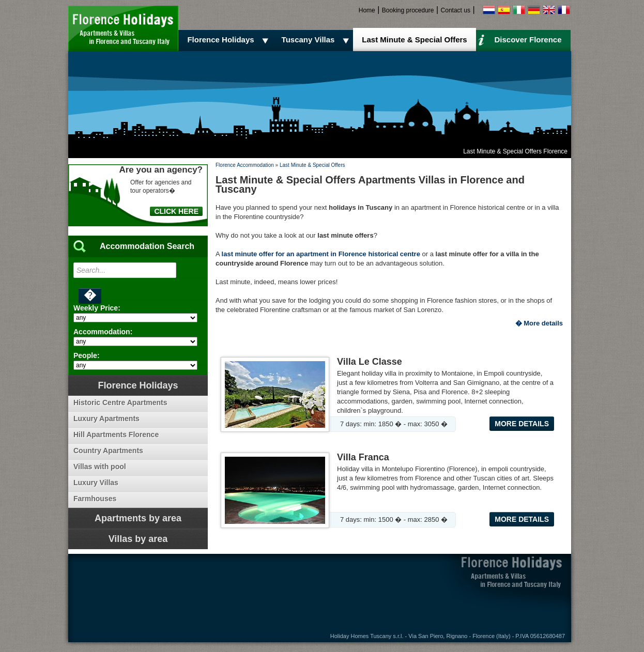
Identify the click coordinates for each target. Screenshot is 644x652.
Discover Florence (520, 39)
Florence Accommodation (245, 165)
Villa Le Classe (370, 362)
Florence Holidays (229, 40)
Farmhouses (95, 499)
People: (87, 355)
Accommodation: (103, 332)
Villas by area (138, 539)
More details (522, 424)
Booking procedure (408, 10)
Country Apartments (108, 451)
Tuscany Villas (317, 40)
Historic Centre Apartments (120, 402)
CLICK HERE (176, 211)
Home (367, 10)
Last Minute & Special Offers (414, 40)
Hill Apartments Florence (116, 434)
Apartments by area (138, 518)
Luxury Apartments (106, 418)
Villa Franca (363, 457)
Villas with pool (100, 467)
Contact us (456, 10)
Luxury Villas (96, 483)
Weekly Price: (97, 308)
